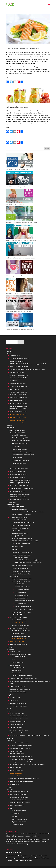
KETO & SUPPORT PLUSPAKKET (28, 364)
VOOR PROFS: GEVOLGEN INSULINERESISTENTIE (24, 779)
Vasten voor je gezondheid (18, 703)
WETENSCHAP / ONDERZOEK (18, 618)
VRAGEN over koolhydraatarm (19, 792)
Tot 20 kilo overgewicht (19, 435)
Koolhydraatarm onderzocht (21, 625)
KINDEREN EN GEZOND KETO (21, 555)
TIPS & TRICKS (14, 577)
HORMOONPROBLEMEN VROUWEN (20, 654)
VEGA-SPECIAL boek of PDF (18, 409)
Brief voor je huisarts (16, 767)
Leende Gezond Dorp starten (21, 636)
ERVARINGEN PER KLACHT (17, 433)
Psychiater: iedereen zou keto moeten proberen (20, 258)
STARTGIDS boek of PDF (17, 372)
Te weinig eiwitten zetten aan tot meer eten (23, 49)
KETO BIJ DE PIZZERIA (21, 595)
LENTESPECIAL (14, 381)
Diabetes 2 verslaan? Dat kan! (19, 743)
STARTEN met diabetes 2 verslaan (20, 748)
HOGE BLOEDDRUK (15, 652)
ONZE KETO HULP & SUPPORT (19, 517)
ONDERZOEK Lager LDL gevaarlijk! (16, 187)
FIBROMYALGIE (14, 700)
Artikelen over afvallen (16, 733)
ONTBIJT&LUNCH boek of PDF (18, 386)
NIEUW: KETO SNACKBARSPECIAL (20, 358)
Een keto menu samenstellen (21, 544)
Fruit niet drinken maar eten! (17, 107)
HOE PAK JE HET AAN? (16, 536)
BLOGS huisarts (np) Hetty (17, 491)
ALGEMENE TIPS (20, 584)
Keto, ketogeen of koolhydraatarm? (23, 566)
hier (20, 852)
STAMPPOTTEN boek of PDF (18, 384)
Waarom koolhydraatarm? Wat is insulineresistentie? (28, 512)
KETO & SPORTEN (18, 615)
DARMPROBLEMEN (15, 665)
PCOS (14, 660)
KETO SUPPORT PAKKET (19, 520)
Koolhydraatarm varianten (20, 568)
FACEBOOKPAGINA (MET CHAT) (22, 525)
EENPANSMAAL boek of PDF (18, 395)
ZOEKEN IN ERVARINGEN (17, 430)
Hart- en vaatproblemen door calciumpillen (19, 311)
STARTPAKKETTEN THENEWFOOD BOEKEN (25, 541)
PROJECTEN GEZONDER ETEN (18, 628)
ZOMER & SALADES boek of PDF (19, 398)
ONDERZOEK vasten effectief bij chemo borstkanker (21, 222)
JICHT (11, 695)
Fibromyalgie (16, 446)
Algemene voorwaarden (19, 822)
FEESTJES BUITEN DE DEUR (23, 606)
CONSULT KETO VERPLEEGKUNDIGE (23, 522)
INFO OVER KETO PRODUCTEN (21, 612)
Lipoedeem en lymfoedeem (20, 460)
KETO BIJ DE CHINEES (21, 604)
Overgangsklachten (18, 662)
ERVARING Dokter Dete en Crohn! (22, 676)
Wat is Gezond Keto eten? (20, 509)
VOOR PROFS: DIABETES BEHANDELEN (21, 781)
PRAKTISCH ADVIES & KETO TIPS (22, 579)
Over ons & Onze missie (19, 819)
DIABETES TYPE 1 (15, 698)
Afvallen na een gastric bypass (19, 730)
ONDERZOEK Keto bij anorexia (15, 205)
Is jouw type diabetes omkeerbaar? (20, 762)
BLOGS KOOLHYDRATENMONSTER (20, 480)
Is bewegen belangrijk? (17, 724)
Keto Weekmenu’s (18, 546)
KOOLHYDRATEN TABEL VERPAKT (20, 803)
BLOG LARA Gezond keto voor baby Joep (27, 560)
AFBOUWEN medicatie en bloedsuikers (21, 756)
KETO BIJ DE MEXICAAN (22, 590)
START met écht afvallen (17, 713)
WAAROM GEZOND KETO (17, 507)
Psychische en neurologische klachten (24, 455)
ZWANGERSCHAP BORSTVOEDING (20, 689)
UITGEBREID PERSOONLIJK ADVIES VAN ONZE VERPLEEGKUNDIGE (29, 736)
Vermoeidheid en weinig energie (22, 452)
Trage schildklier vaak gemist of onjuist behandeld (21, 240)
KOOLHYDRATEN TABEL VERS (18, 800)
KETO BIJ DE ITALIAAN (21, 598)
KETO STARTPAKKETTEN (17, 361)
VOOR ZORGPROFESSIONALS (18, 645)
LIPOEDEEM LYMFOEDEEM (17, 686)
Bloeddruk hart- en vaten (20, 443)
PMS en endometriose (19, 657)
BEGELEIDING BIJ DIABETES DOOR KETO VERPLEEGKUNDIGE (28, 765)
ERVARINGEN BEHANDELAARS (19, 469)
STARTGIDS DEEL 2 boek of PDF (19, 375)
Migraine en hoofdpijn (19, 463)
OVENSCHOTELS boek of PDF (18, 392)
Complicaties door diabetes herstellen (21, 759)
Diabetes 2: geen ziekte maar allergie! (21, 746)
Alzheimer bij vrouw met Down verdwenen (19, 276)
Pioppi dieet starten (18, 633)
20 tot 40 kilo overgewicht (20, 438)
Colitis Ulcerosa (17, 670)
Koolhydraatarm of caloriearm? (19, 719)
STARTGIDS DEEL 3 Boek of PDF (19, 378)
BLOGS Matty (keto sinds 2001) (19, 474)
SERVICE (12, 808)
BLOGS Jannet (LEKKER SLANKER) (19, 483)
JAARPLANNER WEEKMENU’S (18, 412)
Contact (14, 816)
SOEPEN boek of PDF (16, 389)
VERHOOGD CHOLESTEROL (18, 692)
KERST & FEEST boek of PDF (18, 400)
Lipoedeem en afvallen (16, 727)
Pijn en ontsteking (18, 458)
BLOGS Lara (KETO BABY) (17, 477)
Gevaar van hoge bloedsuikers (21, 515)
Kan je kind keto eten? (22, 557)
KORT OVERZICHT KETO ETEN (24, 609)
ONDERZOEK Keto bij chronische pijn (17, 169)
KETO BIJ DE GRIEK (20, 592)
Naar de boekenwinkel (19, 811)
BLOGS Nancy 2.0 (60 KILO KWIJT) (20, 486)
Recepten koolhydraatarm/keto (22, 574)
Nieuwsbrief (16, 813)
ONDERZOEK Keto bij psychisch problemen (19, 294)
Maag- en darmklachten (19, 449)
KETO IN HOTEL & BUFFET (23, 587)
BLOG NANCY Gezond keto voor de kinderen (28, 563)
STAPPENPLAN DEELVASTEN (18, 706)
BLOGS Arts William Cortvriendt (19, 500)
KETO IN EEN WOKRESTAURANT (24, 601)
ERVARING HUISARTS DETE (18, 472)
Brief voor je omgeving (16, 770)
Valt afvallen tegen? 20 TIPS (18, 722)
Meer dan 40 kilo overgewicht (21, 441)
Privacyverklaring (17, 825)
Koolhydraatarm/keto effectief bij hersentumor (20, 329)
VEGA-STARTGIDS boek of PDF (19, 406)
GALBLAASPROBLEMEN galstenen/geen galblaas (24, 679)
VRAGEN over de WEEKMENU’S (19, 797)
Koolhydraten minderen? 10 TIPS (22, 552)
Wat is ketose (16, 549)
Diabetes (15, 466)
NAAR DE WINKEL (15, 355)
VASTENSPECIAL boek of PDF (18, 403)
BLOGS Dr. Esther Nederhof (18, 497)
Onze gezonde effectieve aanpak (22, 538)
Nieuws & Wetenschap (19, 620)
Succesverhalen (14, 784)
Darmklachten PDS (18, 667)
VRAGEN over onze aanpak (18, 794)
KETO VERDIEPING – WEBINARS (19, 367)
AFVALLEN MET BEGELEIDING (18, 716)
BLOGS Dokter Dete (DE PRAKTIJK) (20, 494)
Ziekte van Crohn (17, 673)
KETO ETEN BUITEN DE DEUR (21, 582)
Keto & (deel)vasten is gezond (21, 571)
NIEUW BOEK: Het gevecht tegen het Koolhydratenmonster (27, 369)
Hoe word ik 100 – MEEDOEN (21, 630)
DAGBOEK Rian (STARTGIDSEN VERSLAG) (22, 489)
